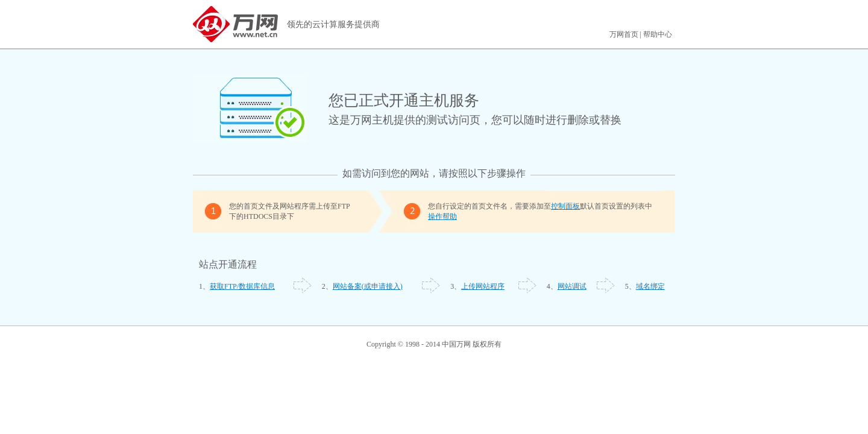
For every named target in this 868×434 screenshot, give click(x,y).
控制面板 (565, 206)
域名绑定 (650, 286)
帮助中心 (658, 34)
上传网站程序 (483, 286)
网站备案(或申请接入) (368, 286)
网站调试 (572, 286)
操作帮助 (442, 216)
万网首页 (624, 34)
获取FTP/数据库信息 (242, 286)
